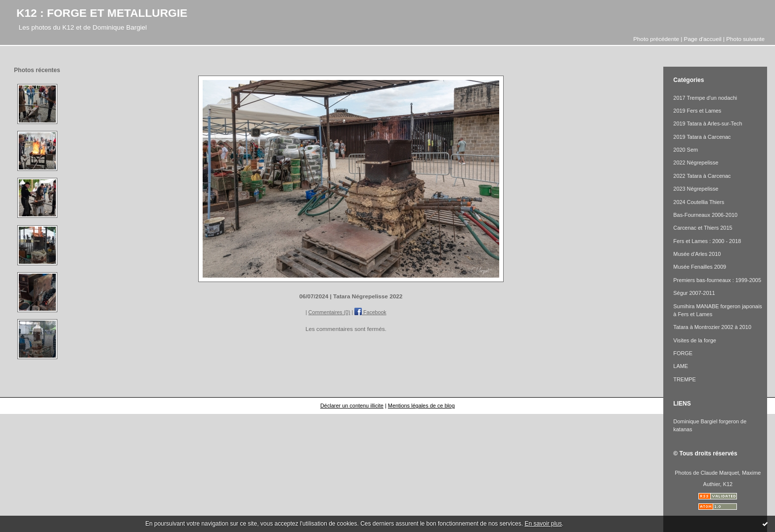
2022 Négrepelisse (696, 163)
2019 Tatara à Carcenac (702, 137)
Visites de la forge (695, 340)
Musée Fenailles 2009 (700, 267)
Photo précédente (656, 39)
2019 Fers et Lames (697, 111)
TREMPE (684, 379)
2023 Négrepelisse (696, 189)
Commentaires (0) (329, 312)
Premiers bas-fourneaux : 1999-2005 (717, 280)
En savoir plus (543, 524)
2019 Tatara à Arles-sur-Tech (708, 123)
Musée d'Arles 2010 (697, 254)
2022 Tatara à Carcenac (702, 176)
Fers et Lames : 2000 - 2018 (707, 241)
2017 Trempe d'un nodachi (705, 98)
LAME (681, 366)
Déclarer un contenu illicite (352, 406)
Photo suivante (745, 39)
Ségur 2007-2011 (694, 293)
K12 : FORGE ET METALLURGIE (102, 13)
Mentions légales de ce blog (421, 406)
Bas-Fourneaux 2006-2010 (705, 215)
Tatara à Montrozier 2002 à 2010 (712, 327)
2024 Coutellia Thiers (699, 202)
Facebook (370, 312)
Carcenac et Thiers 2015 (703, 228)
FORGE (683, 353)
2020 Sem (686, 150)
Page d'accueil (703, 39)
